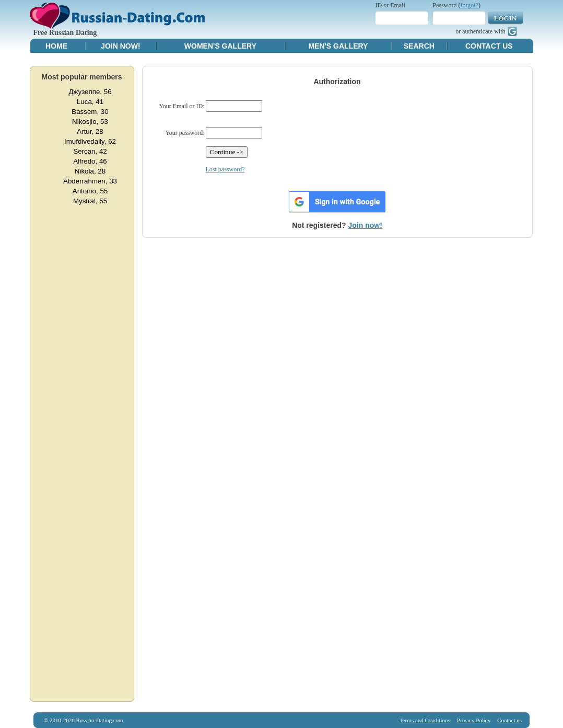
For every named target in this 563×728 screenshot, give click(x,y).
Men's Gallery (338, 46)
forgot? (470, 5)
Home (56, 46)
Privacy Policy (474, 720)
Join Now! (120, 46)
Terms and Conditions (425, 720)
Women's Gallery (220, 46)
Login (505, 18)
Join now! (365, 225)
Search (419, 46)
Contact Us (489, 46)
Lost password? (225, 169)
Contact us (509, 720)
